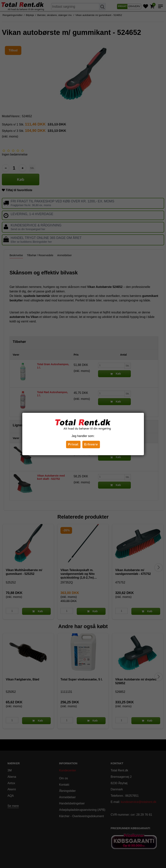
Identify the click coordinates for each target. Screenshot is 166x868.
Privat (73, 444)
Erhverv (91, 444)
